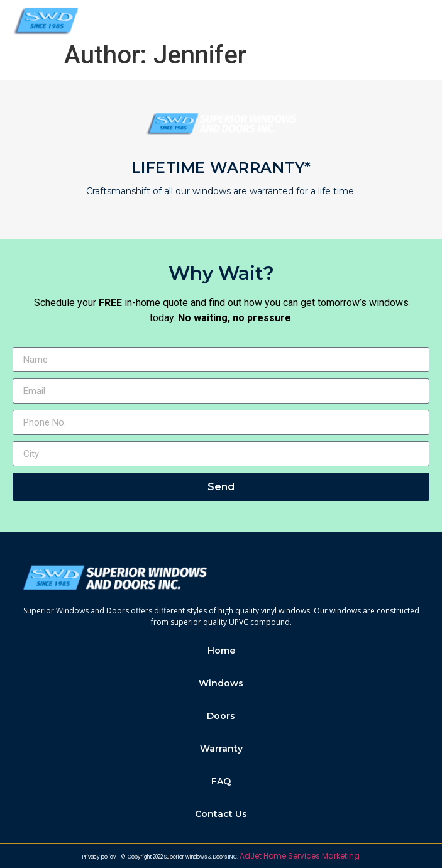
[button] (419, 21)
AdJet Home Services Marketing (300, 856)
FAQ (221, 781)
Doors (221, 716)
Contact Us (221, 814)
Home (221, 651)
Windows (221, 683)
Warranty (221, 749)
